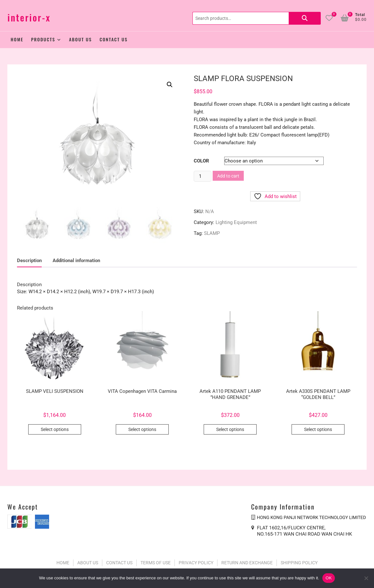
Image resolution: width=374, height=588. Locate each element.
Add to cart (228, 176)
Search (305, 18)
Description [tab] (29, 259)
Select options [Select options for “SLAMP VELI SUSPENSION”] (55, 428)
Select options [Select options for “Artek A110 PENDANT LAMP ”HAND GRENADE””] (230, 428)
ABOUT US (88, 561)
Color (201, 161)
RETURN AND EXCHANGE (247, 561)
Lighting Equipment (236, 222)
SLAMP (212, 233)
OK (329, 578)
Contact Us (114, 39)
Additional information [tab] (76, 259)
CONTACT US (119, 561)
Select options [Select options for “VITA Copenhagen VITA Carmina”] (142, 428)
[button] (170, 85)
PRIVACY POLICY (196, 561)
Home (17, 39)
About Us (80, 39)
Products (43, 39)
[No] (366, 578)
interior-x (29, 17)
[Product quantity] (202, 176)
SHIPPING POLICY (299, 561)
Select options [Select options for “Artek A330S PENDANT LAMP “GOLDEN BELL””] (318, 428)
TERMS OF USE (156, 561)
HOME (63, 561)
